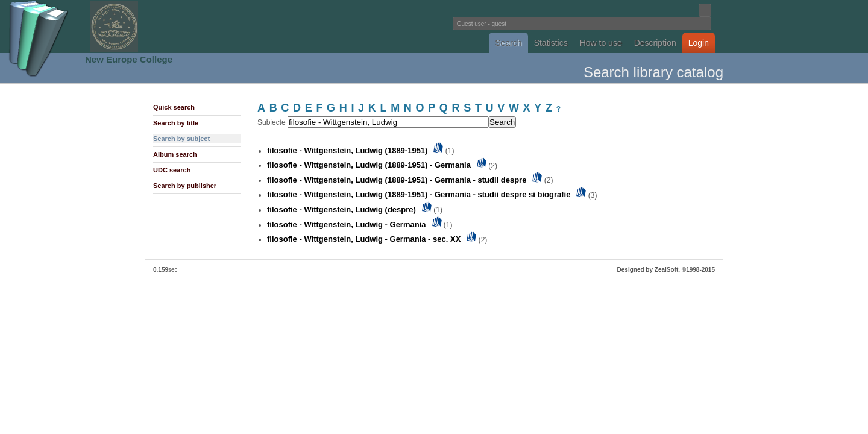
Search (508, 43)
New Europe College (129, 59)
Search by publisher (185, 186)
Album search (175, 154)
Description (655, 43)
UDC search (172, 170)
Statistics (551, 43)
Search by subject (181, 139)
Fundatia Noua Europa (235, 27)
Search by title (176, 123)
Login (699, 43)
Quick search (174, 107)
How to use (601, 43)
